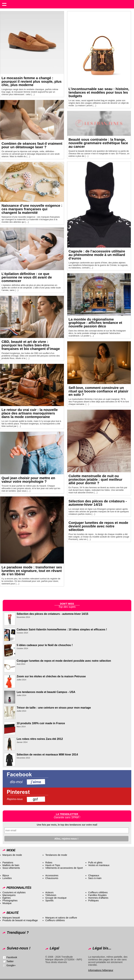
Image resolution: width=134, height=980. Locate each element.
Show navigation (4, 4)
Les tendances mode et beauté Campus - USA (46, 692)
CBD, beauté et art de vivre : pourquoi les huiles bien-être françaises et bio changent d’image (31, 345)
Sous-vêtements (11, 868)
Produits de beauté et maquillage (20, 920)
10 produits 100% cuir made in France (41, 723)
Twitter (10, 961)
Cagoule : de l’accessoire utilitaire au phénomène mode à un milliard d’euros (97, 255)
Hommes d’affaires (98, 898)
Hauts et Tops (53, 865)
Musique (7, 903)
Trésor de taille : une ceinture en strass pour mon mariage (54, 708)
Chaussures (52, 878)
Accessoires (52, 875)
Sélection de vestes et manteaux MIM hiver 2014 (47, 755)
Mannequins (9, 895)
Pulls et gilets (95, 863)
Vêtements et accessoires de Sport (64, 868)
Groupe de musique (56, 898)
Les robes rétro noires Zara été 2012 (40, 739)
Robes (49, 863)
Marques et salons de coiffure (61, 918)
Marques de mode (12, 855)
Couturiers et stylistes (14, 892)
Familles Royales (97, 895)
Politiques (93, 901)
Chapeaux (94, 875)
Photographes (10, 901)
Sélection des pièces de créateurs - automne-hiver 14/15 (98, 503)
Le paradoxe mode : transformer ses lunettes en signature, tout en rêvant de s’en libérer (32, 571)
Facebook (12, 957)
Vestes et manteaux (99, 865)
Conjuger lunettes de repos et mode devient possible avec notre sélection (98, 526)
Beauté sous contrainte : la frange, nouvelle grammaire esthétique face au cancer (98, 143)
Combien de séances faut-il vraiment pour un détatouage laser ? (32, 145)
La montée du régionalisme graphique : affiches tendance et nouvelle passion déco (95, 323)
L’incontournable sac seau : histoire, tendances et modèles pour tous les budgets (99, 92)
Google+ (11, 965)
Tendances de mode (56, 855)
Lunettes (7, 878)
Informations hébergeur (101, 970)
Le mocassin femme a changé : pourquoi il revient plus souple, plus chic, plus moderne (32, 81)
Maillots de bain (11, 865)
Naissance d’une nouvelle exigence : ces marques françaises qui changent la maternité (32, 209)
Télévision (51, 895)
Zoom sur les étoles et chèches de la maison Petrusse (51, 676)
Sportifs (49, 901)
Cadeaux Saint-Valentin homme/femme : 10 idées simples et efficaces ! (62, 629)
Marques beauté (11, 918)
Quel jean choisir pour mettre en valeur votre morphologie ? (28, 480)
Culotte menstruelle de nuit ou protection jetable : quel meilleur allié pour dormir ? (95, 479)
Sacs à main (95, 878)
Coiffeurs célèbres (98, 892)
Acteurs (49, 892)
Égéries (6, 898)
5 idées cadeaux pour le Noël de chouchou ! (45, 645)
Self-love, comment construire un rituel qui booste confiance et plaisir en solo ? (99, 391)
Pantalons (8, 863)
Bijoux (6, 875)
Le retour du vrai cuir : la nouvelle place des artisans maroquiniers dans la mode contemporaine (30, 413)
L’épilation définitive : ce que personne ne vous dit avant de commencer (27, 277)
